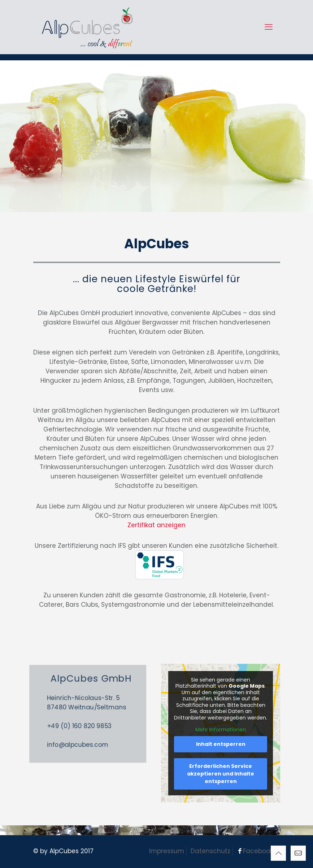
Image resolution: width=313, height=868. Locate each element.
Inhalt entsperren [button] (220, 744)
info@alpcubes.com (96, 739)
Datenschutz (210, 851)
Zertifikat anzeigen (156, 525)
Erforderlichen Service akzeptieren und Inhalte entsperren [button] (221, 774)
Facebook (258, 851)
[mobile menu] (269, 27)
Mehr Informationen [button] (221, 730)
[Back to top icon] (278, 853)
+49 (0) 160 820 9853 (97, 725)
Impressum (167, 851)
